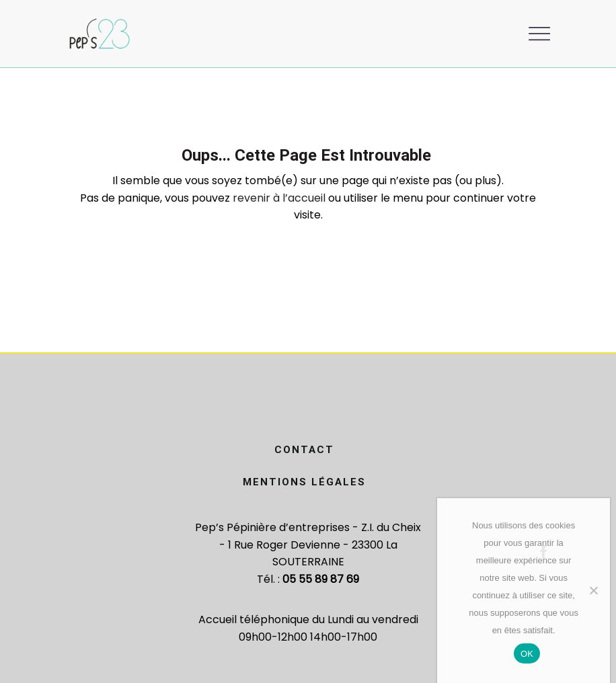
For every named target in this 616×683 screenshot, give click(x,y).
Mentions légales (304, 482)
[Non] (593, 590)
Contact (304, 450)
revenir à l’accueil (279, 198)
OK (527, 654)
